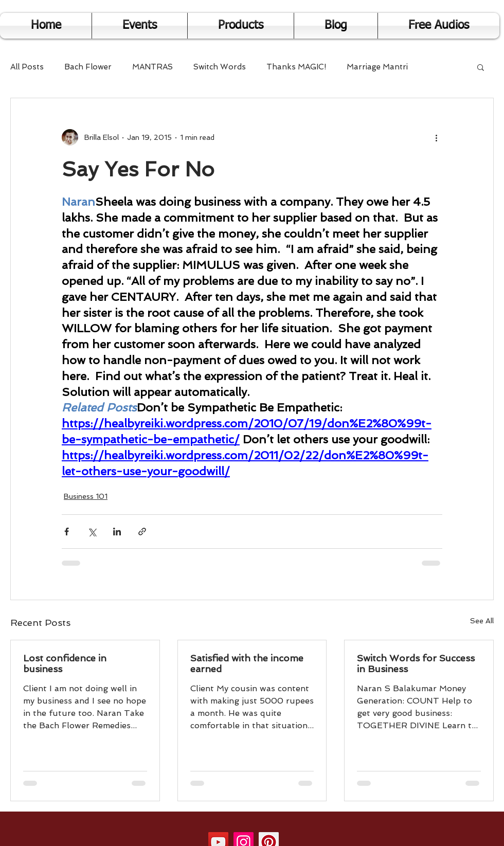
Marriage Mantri (377, 67)
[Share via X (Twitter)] (92, 532)
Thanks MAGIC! (296, 67)
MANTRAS (152, 67)
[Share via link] (142, 532)
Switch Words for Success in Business (416, 663)
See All (482, 621)
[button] (481, 67)
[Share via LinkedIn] (117, 532)
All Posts (27, 67)
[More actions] (436, 137)
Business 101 (86, 496)
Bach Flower (88, 67)
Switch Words (220, 67)
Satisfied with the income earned (247, 663)
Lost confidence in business (65, 663)
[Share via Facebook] (67, 532)
